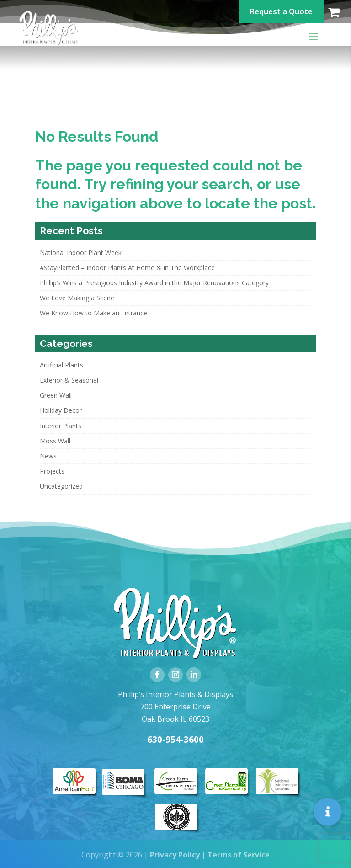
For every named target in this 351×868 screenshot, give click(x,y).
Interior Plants (61, 426)
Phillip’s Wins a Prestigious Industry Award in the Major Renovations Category (154, 283)
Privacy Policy (175, 855)
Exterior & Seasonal (69, 380)
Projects (52, 471)
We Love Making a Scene (77, 298)
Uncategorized (61, 486)
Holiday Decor (61, 410)
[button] (328, 812)
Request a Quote (281, 11)
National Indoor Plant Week (81, 253)
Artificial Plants (61, 365)
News (48, 456)
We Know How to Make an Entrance (93, 313)
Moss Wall (55, 441)
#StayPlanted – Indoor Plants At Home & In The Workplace (127, 268)
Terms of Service (239, 855)
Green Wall (56, 395)
